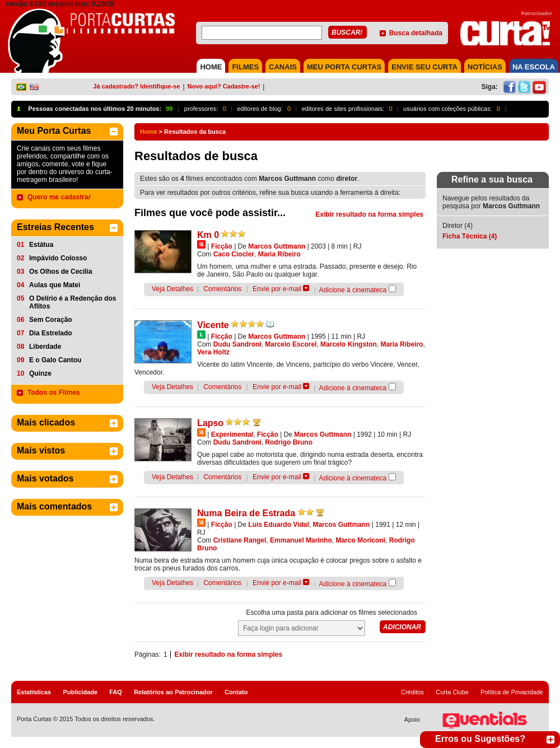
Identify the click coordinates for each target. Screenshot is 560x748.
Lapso (210, 423)
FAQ (116, 692)
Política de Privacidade (512, 692)
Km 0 (208, 235)
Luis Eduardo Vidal (278, 525)
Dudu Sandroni (237, 344)
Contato (236, 692)
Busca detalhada (416, 33)
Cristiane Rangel (240, 540)
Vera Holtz (213, 352)
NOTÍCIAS (485, 67)
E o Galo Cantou (55, 360)
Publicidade (80, 692)
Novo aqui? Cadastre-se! (224, 86)
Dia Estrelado (51, 333)
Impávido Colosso (58, 258)
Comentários (222, 289)
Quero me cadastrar (59, 197)
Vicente (213, 325)
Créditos (412, 692)
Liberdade (45, 347)
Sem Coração (51, 320)
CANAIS (283, 67)
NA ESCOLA (534, 67)
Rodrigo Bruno (289, 442)
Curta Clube (452, 692)
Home (149, 132)
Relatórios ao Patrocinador (173, 692)
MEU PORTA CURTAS (344, 67)
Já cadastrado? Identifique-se (136, 86)
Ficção (222, 246)
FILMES (245, 67)
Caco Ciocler (234, 254)
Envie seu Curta (424, 67)
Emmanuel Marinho (301, 540)
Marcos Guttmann (277, 246)
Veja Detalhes (172, 289)
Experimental (232, 434)
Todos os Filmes (54, 392)
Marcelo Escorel (291, 344)
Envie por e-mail (277, 289)
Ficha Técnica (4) (470, 236)
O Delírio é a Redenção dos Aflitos (73, 302)
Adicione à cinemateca (353, 290)
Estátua (41, 245)
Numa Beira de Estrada (246, 513)
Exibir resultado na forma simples (369, 214)
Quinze (40, 373)
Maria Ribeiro (279, 254)
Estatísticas (34, 692)
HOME (211, 67)
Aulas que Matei (55, 285)
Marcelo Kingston (349, 344)
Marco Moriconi (360, 540)
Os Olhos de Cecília (61, 272)
